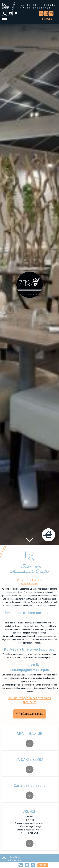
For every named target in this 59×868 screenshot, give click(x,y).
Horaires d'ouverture (30, 584)
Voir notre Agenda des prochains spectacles (30, 700)
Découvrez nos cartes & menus (29, 580)
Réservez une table (29, 714)
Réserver (43, 865)
